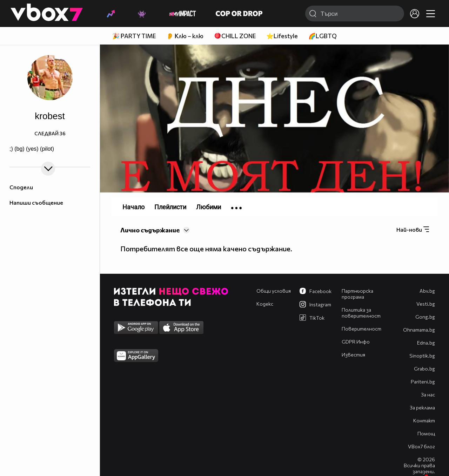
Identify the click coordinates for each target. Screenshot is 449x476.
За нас (428, 395)
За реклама (422, 407)
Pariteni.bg (423, 382)
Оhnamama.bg (419, 330)
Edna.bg (426, 343)
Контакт (424, 420)
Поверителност (361, 329)
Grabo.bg (424, 369)
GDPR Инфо (356, 342)
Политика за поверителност (361, 313)
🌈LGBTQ (323, 36)
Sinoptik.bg (422, 356)
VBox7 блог (421, 446)
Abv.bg (427, 291)
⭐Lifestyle (282, 36)
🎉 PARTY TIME (134, 36)
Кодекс (265, 304)
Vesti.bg (426, 304)
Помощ (426, 433)
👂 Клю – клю (185, 36)
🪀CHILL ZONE (235, 36)
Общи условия (274, 291)
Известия (353, 355)
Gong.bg (425, 317)
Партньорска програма (357, 294)
